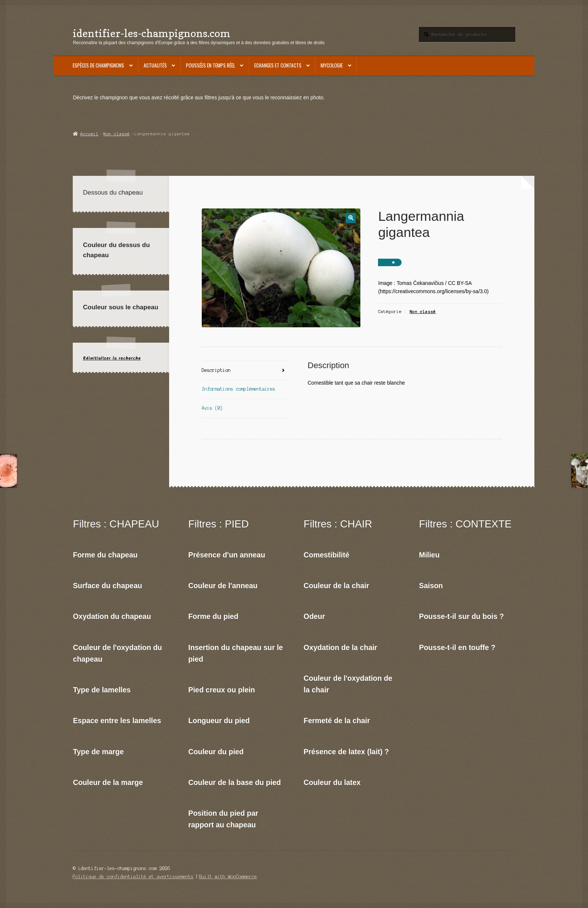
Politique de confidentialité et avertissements (133, 877)
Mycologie (332, 65)
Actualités (155, 65)
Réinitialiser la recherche (112, 358)
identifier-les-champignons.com (151, 33)
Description (216, 370)
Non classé (117, 134)
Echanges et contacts (278, 65)
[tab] (246, 371)
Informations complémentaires (238, 389)
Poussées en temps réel (211, 65)
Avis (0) (212, 408)
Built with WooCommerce (228, 877)
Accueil (89, 134)
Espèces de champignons (98, 65)
